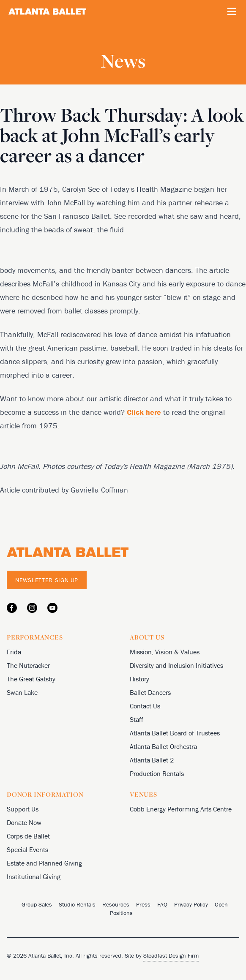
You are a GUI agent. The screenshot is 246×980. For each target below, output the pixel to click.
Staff (137, 719)
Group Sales (37, 904)
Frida (14, 652)
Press (143, 904)
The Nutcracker (28, 665)
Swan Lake (22, 692)
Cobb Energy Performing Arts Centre (181, 809)
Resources (116, 904)
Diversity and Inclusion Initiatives (176, 665)
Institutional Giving (34, 877)
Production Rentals (157, 773)
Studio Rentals (77, 904)
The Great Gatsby (31, 679)
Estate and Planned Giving (44, 863)
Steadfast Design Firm (171, 955)
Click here (143, 412)
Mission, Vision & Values (165, 652)
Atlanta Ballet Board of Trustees (175, 733)
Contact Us (145, 706)
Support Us (23, 809)
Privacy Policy (191, 904)
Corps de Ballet (28, 836)
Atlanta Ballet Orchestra (163, 746)
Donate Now (24, 822)
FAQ (162, 904)
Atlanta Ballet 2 (152, 760)
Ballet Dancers (150, 692)
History (139, 679)
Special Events (27, 849)
